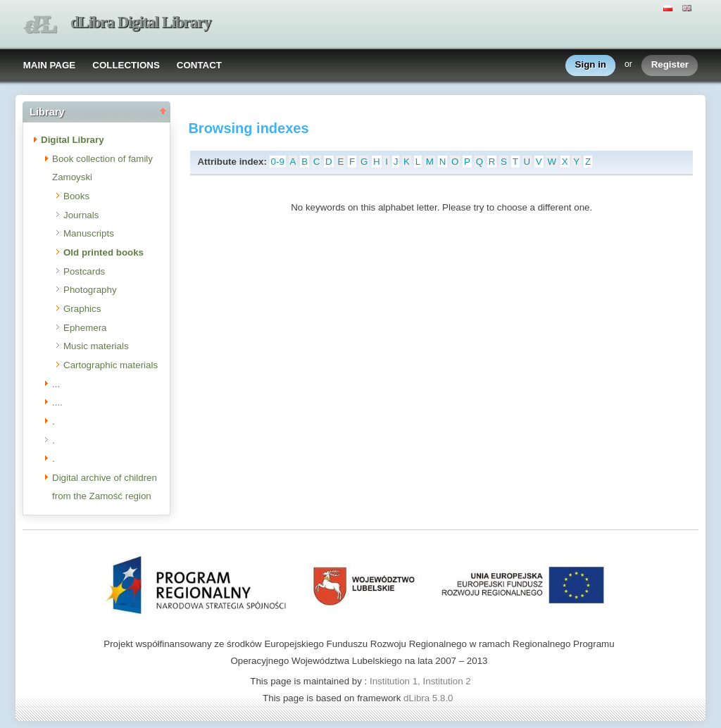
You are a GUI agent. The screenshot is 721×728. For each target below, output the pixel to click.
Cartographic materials (111, 365)
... (56, 384)
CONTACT (199, 65)
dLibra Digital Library (141, 22)
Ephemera (85, 328)
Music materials (96, 346)
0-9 (278, 162)
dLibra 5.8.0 (430, 698)
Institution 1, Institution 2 (420, 681)
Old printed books (104, 252)
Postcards (84, 271)
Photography (90, 290)
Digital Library (73, 140)
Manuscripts (89, 233)
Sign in (591, 65)
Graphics (82, 309)
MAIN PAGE (50, 65)
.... (57, 402)
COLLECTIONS (126, 65)
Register (670, 65)
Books (76, 196)
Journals (81, 215)
